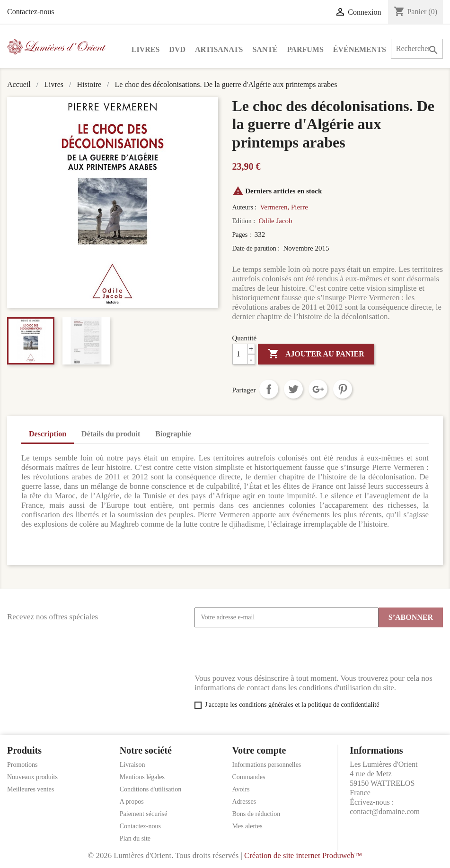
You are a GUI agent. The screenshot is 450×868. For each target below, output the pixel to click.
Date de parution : (257, 248)
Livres (146, 49)
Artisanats (219, 49)
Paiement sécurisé (144, 814)
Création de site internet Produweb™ (303, 855)
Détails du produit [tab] (111, 434)
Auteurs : (245, 207)
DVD (177, 49)
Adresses (244, 802)
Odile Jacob (275, 221)
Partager (269, 389)
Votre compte (259, 750)
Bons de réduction (256, 814)
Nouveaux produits (32, 777)
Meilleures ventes (31, 789)
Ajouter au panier (316, 354)
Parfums (305, 49)
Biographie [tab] (173, 434)
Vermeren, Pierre (284, 207)
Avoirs (241, 789)
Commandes (249, 777)
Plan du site (135, 838)
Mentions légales (142, 777)
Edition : (245, 221)
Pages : (243, 235)
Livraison (132, 765)
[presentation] (266, 651)
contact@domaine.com (385, 812)
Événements (360, 49)
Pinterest (343, 389)
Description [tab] (48, 434)
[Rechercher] (417, 49)
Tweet (293, 389)
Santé (265, 49)
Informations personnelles (267, 765)
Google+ (318, 389)
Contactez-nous (31, 12)
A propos (132, 802)
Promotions (22, 765)
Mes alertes (247, 826)
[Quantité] (244, 354)
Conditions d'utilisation (150, 789)
